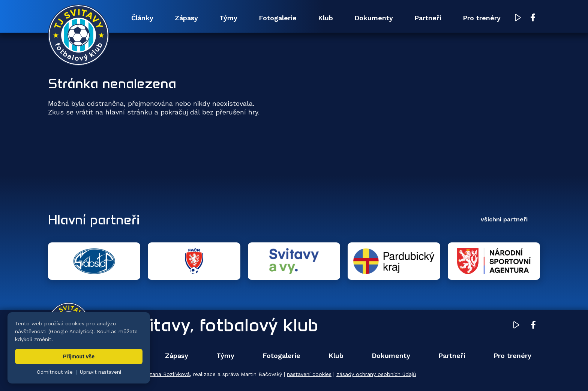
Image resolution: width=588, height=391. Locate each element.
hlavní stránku (129, 112)
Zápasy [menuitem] (186, 18)
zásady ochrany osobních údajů (376, 374)
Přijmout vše (79, 356)
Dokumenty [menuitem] (374, 18)
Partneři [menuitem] (428, 18)
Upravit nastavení (100, 372)
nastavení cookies (309, 374)
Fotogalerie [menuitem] (278, 18)
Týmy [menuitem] (228, 18)
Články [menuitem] (142, 18)
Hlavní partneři (94, 220)
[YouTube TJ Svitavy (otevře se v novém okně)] (518, 18)
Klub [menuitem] (325, 18)
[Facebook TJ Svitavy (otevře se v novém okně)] (533, 18)
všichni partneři (504, 219)
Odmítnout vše (55, 372)
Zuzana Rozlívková (166, 374)
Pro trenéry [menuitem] (482, 18)
